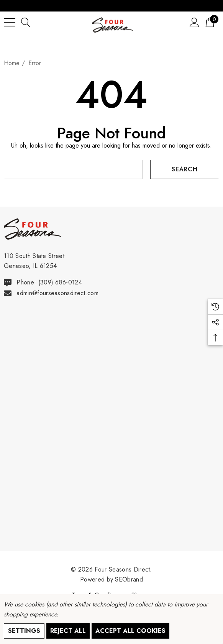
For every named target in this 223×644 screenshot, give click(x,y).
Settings (24, 631)
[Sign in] (194, 22)
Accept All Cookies (130, 631)
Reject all (68, 631)
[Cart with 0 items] (210, 22)
